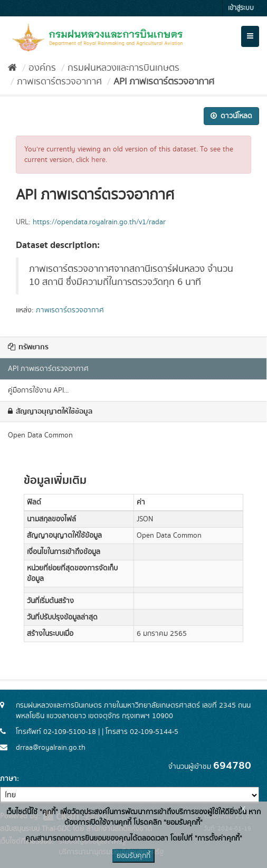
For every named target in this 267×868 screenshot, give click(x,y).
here (98, 160)
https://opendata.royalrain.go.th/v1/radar (99, 222)
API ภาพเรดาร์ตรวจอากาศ (164, 82)
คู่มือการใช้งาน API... (38, 390)
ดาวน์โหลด (231, 116)
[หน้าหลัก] (12, 68)
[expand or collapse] (250, 36)
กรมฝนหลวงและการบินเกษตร (123, 68)
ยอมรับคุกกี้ (133, 856)
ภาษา (8, 779)
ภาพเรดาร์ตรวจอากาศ (59, 82)
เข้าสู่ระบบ (241, 8)
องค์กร (42, 68)
